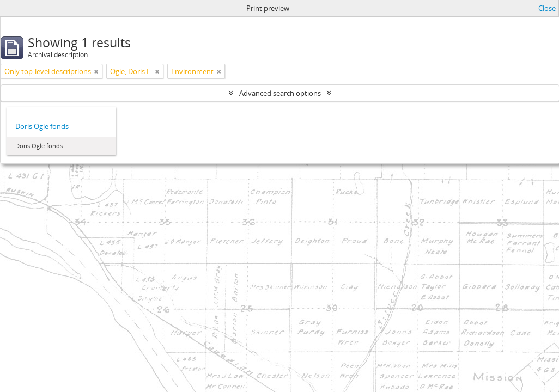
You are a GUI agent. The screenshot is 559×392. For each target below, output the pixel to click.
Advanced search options (280, 93)
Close (547, 8)
